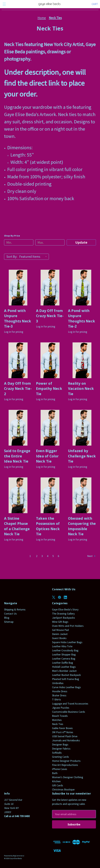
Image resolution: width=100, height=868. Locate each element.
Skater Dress (59, 695)
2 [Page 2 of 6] (37, 556)
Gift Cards (58, 785)
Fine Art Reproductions (65, 765)
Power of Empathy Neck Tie (49, 389)
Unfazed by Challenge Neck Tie (82, 456)
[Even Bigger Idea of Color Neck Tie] (50, 428)
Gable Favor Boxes (62, 728)
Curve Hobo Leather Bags (66, 687)
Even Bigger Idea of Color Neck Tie (47, 456)
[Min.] (19, 242)
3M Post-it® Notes (63, 732)
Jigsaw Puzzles (61, 708)
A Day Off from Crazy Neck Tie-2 (18, 389)
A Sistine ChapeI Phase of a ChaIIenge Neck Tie (17, 526)
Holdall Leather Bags (64, 667)
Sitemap (9, 622)
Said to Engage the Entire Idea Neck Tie (17, 456)
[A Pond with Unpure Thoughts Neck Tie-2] (82, 288)
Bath (55, 773)
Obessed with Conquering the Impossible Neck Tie (82, 526)
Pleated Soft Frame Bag (66, 679)
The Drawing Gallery (63, 614)
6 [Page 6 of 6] (58, 556)
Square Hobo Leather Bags (67, 642)
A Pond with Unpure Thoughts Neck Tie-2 (82, 318)
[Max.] (50, 242)
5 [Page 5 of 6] (53, 556)
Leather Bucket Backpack (66, 675)
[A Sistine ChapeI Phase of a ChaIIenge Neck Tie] (18, 495)
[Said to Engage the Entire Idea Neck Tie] (18, 428)
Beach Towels (60, 716)
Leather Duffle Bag (63, 663)
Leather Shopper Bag (64, 654)
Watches (57, 720)
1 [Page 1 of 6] (30, 556)
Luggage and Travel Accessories (70, 704)
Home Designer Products (66, 761)
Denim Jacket (60, 634)
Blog (7, 618)
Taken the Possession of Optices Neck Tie (48, 526)
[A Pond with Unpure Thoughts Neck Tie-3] (18, 288)
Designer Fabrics (61, 749)
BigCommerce (19, 856)
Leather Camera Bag (64, 659)
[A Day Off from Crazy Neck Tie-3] (50, 288)
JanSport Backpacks (63, 618)
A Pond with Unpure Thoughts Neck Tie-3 (18, 318)
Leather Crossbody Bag (65, 650)
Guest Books (59, 638)
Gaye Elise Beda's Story (65, 609)
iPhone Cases (60, 769)
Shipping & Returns (15, 609)
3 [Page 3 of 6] (42, 556)
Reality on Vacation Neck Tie (81, 389)
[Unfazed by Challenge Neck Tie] (82, 428)
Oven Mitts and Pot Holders (68, 626)
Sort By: (12, 257)
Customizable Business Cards (69, 712)
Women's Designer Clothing (68, 777)
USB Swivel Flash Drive (65, 736)
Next (91, 556)
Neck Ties (58, 724)
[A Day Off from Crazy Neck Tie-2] (18, 360)
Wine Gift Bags (60, 622)
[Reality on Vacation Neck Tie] (82, 360)
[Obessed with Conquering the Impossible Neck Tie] (82, 495)
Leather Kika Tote (62, 646)
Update (81, 242)
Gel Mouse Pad (60, 630)
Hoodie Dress (60, 691)
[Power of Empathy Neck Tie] (50, 360)
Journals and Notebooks (66, 740)
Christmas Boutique (63, 789)
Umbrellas (58, 683)
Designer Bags (60, 744)
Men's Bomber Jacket (64, 671)
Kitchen (56, 781)
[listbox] (34, 257)
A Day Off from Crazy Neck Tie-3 (50, 316)
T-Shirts (56, 699)
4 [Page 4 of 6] (48, 556)
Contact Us (10, 614)
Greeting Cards (60, 757)
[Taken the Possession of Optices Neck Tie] (50, 495)
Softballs (57, 753)
